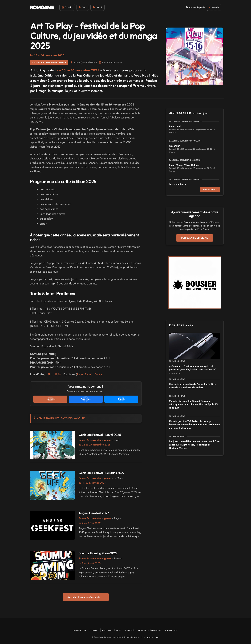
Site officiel (54, 374)
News (157, 637)
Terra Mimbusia (177, 184)
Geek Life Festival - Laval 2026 (100, 435)
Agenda (150, 637)
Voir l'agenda (210, 190)
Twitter (98, 374)
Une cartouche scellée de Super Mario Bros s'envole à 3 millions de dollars (193, 386)
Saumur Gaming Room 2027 (98, 553)
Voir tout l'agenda (190, 7)
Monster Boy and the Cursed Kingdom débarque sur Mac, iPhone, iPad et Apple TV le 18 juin (194, 404)
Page (80, 374)
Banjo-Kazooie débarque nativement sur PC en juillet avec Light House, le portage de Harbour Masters (194, 445)
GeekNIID (174, 146)
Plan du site (171, 630)
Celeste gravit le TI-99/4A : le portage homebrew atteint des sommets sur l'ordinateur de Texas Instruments (194, 425)
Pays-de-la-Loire (89, 62)
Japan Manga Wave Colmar (184, 165)
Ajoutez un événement (149, 630)
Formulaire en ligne (195, 238)
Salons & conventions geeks (49, 62)
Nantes (77, 62)
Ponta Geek (175, 126)
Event (88, 374)
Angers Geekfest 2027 (94, 513)
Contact (94, 630)
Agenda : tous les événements (86, 597)
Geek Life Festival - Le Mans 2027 (102, 473)
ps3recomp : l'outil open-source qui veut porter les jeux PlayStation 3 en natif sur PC (193, 368)
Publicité (129, 630)
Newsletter (80, 630)
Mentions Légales (112, 630)
